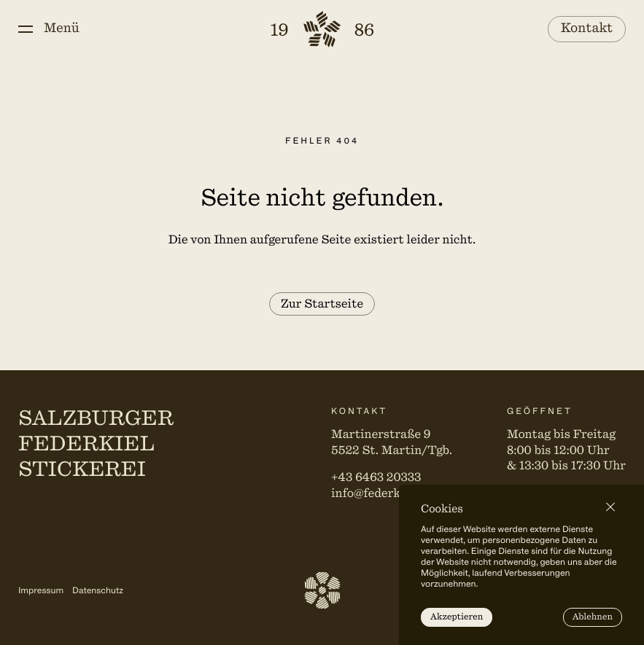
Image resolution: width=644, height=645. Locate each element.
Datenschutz (98, 590)
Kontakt (587, 29)
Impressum (41, 590)
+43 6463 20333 (376, 477)
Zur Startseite (322, 304)
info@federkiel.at (380, 493)
